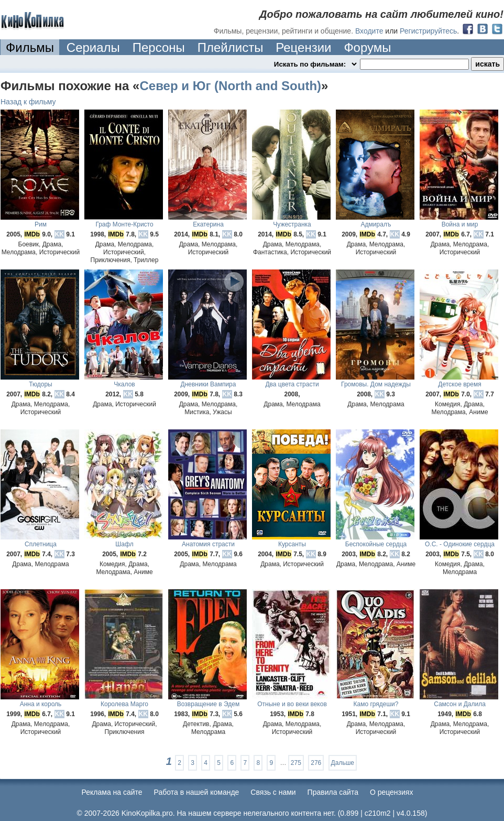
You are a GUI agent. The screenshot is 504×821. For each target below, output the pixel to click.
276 (316, 763)
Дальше (343, 763)
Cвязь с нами (273, 792)
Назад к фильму (28, 102)
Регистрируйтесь (428, 31)
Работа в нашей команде (197, 792)
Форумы (367, 47)
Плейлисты (231, 47)
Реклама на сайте (112, 792)
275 (296, 763)
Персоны (159, 47)
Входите (369, 31)
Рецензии (303, 47)
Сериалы (93, 47)
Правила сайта (333, 792)
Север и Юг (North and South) (230, 86)
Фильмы (30, 47)
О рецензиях (392, 792)
